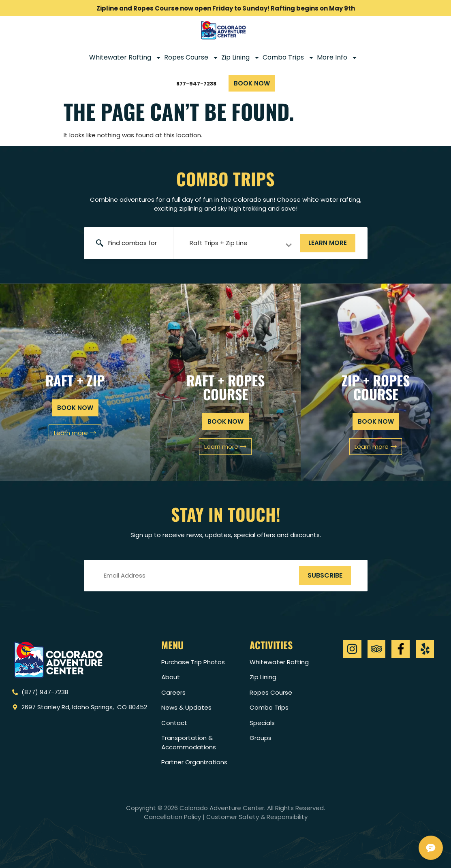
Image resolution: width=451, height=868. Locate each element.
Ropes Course (191, 58)
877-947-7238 (196, 84)
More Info (337, 58)
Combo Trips (289, 58)
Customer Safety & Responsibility (257, 817)
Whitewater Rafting (125, 58)
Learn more (328, 243)
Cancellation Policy (172, 817)
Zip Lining (241, 58)
